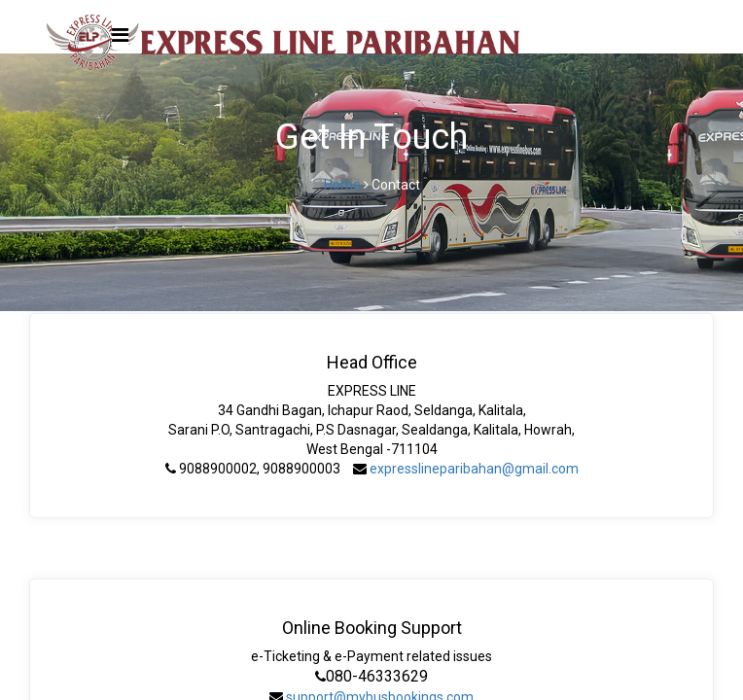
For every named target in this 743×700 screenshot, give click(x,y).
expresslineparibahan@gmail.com (474, 469)
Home (342, 185)
